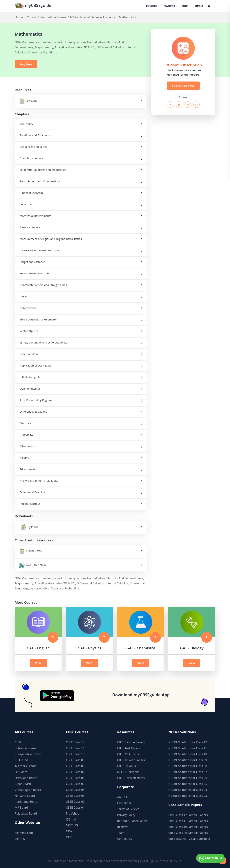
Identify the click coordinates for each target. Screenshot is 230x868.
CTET (69, 837)
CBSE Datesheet (200, 839)
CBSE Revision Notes (131, 778)
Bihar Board (23, 784)
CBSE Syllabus (126, 766)
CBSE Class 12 (75, 742)
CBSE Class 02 (75, 802)
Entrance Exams (26, 748)
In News (123, 827)
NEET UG (72, 825)
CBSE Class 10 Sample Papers (188, 827)
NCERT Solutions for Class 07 (188, 772)
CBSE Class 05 (75, 784)
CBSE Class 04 (75, 790)
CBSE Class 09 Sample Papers (188, 833)
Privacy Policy (126, 815)
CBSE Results (177, 839)
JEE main (72, 819)
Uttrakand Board (26, 778)
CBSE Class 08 (75, 766)
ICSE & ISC (22, 760)
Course (32, 17)
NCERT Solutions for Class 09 (188, 760)
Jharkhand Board (26, 802)
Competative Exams (28, 754)
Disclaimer (124, 803)
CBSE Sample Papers (131, 742)
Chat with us (210, 858)
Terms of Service (128, 809)
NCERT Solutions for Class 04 (188, 790)
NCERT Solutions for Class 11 (188, 748)
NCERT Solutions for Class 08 (188, 766)
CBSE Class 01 (75, 808)
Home (19, 17)
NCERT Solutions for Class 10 (188, 754)
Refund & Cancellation (132, 821)
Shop (185, 6)
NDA (69, 831)
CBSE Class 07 (75, 772)
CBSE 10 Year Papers (131, 760)
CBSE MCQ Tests (128, 754)
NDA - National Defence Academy (93, 17)
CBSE (18, 742)
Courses (152, 6)
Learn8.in (21, 839)
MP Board (21, 808)
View (38, 663)
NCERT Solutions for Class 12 (188, 742)
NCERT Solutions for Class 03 (188, 796)
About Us (123, 797)
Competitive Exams (53, 17)
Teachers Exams (26, 766)
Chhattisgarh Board (28, 790)
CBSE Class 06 (75, 778)
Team (121, 833)
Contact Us (124, 839)
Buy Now (26, 64)
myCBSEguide (33, 6)
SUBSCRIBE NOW (183, 85)
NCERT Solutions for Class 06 (188, 778)
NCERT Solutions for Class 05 (188, 784)
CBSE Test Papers (129, 748)
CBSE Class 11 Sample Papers (188, 821)
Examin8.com (24, 833)
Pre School (73, 813)
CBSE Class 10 (75, 754)
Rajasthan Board (26, 813)
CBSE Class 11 (75, 748)
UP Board (21, 772)
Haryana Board (25, 796)
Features (170, 6)
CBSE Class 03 (75, 796)
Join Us (199, 6)
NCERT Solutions (128, 772)
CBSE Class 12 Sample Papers (188, 815)
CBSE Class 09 (75, 760)
